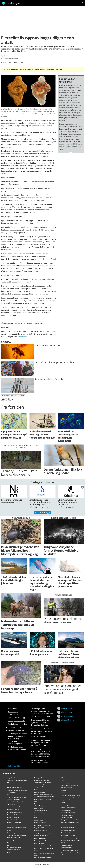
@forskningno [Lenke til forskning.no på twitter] (67, 708)
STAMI (63, 802)
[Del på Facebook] (3, 400)
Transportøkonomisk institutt (70, 820)
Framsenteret (11, 804)
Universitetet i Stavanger (68, 835)
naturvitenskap (18, 396)
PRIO (62, 780)
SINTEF (63, 793)
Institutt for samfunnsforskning (16, 828)
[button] (82, 487)
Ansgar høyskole (12, 778)
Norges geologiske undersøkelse (43, 833)
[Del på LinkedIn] (9, 400)
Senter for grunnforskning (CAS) (70, 795)
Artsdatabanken (11, 785)
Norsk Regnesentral (40, 841)
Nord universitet (38, 820)
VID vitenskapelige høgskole (69, 850)
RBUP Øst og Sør (66, 783)
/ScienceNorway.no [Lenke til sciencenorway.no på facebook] (68, 720)
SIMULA (63, 790)
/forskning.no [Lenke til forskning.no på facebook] (67, 712)
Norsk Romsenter (39, 843)
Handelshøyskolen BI (13, 810)
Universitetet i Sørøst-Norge (69, 838)
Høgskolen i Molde (12, 815)
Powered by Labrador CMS (42, 864)
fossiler (5, 396)
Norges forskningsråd (40, 830)
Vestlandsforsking (66, 845)
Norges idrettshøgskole (41, 836)
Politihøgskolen (66, 778)
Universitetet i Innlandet (68, 830)
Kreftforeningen (12, 833)
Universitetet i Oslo (66, 833)
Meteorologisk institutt (14, 840)
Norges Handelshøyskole (41, 828)
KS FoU (9, 830)
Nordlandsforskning (40, 823)
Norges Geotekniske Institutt (42, 825)
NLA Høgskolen (38, 778)
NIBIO (9, 845)
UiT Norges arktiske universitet (70, 822)
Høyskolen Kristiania (13, 825)
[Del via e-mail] (12, 400)
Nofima (36, 817)
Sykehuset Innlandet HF (68, 813)
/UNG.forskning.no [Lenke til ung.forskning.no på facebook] (68, 716)
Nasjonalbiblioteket (40, 792)
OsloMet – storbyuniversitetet (43, 858)
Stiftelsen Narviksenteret (68, 808)
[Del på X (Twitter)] (6, 400)
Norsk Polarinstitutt (40, 838)
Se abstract (22, 337)
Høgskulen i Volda (12, 820)
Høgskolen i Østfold (13, 817)
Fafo (8, 795)
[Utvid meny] (83, 3)
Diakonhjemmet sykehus (14, 787)
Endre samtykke (14, 766)
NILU (8, 852)
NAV (8, 843)
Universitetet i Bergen (67, 828)
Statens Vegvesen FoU (67, 805)
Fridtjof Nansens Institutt (14, 807)
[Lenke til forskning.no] (40, 2)
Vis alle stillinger (42, 513)
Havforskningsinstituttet (14, 812)
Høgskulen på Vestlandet (14, 822)
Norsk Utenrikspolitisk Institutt (43, 846)
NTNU (36, 790)
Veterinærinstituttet (67, 848)
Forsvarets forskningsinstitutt (16, 802)
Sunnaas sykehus (66, 810)
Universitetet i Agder (67, 825)
